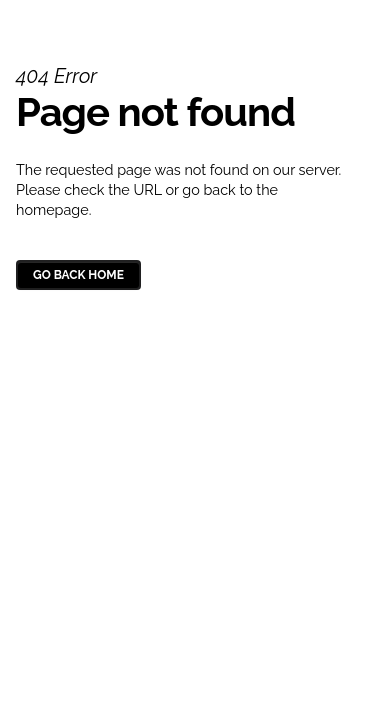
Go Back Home (78, 275)
